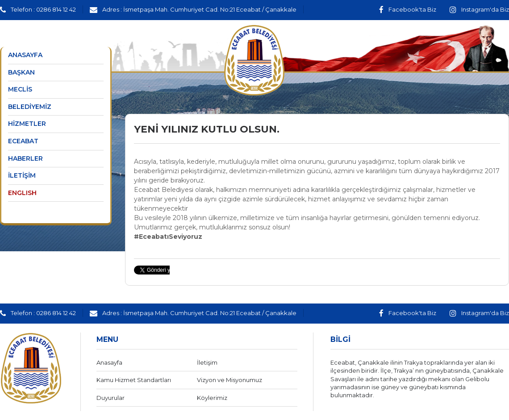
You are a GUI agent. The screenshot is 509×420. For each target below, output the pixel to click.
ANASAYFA (25, 55)
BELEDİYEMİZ (30, 107)
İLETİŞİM (22, 175)
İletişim (207, 362)
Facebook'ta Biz (408, 9)
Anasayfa (109, 362)
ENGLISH (22, 193)
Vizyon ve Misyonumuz (229, 380)
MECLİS (20, 89)
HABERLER (25, 158)
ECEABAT (23, 141)
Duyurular (111, 398)
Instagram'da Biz (479, 9)
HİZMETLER (27, 124)
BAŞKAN (21, 72)
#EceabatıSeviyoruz (168, 237)
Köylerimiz (212, 398)
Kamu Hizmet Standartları (134, 380)
